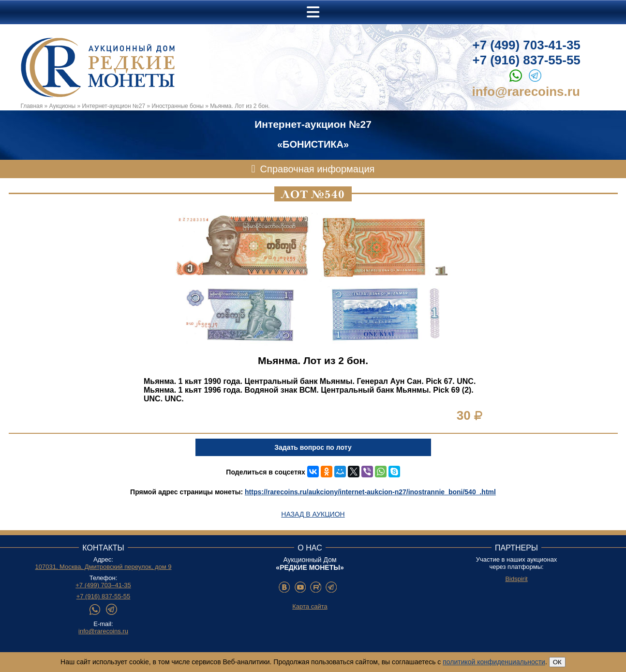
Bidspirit (516, 579)
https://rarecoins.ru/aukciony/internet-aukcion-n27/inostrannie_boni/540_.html (370, 492)
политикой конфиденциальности (494, 662)
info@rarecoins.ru (526, 92)
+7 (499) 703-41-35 (527, 45)
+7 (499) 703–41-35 (103, 585)
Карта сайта (310, 606)
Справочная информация (318, 169)
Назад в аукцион (313, 514)
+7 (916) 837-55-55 (527, 60)
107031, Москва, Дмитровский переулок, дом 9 (104, 567)
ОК (557, 662)
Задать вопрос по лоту (313, 447)
